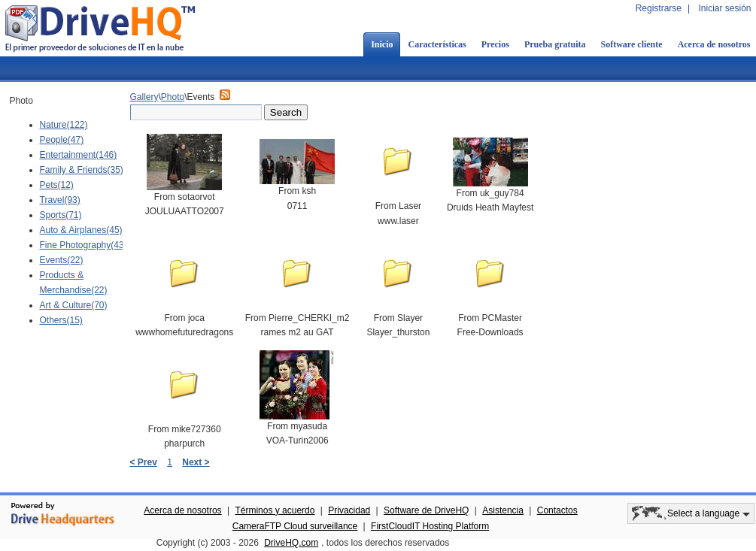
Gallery (144, 97)
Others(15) (61, 320)
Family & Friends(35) (82, 170)
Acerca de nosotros (182, 510)
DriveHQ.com (291, 543)
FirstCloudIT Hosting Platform (430, 526)
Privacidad (349, 510)
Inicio (382, 44)
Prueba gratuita (555, 44)
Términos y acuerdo (275, 510)
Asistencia (503, 510)
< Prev (144, 462)
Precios (495, 44)
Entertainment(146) (79, 155)
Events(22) (62, 260)
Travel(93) (60, 200)
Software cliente (632, 44)
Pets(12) (57, 185)
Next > (196, 462)
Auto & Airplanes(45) (81, 230)
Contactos (557, 510)
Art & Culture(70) (74, 305)
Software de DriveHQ (426, 510)
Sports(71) (61, 215)
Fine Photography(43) (83, 245)
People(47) (62, 140)
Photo (173, 97)
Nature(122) (64, 125)
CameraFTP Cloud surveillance (295, 526)
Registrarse (659, 8)
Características (437, 44)
